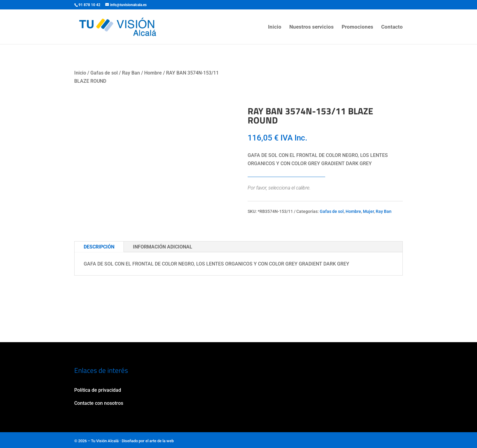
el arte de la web (160, 441)
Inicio (275, 27)
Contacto (392, 27)
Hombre (153, 73)
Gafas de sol (104, 73)
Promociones (357, 27)
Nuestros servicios (312, 27)
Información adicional (163, 247)
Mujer (368, 211)
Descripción (99, 247)
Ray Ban (131, 73)
